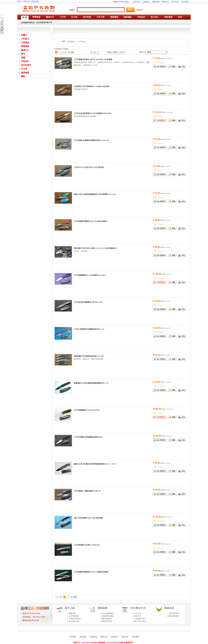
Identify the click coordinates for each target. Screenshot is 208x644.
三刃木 (81, 42)
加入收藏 (172, 66)
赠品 (23, 76)
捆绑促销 (156, 2)
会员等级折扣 (74, 616)
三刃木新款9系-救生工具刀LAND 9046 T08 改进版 (93, 59)
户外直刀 (25, 39)
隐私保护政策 (174, 616)
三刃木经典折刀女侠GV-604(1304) (87, 545)
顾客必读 (72, 613)
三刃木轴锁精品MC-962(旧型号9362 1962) (90, 275)
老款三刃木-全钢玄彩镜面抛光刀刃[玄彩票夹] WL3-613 (95, 194)
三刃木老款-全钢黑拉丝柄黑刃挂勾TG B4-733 (91, 140)
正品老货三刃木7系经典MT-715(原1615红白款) (92, 86)
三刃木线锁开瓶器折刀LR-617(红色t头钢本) (90, 221)
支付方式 (138, 613)
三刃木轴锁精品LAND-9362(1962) (87, 410)
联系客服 (185, 2)
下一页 (71, 52)
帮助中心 (166, 2)
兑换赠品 (146, 2)
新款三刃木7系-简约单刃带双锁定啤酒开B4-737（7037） (95, 464)
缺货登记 (160, 120)
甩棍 (23, 58)
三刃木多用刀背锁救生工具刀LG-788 (88, 302)
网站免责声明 (107, 621)
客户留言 (175, 2)
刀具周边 (25, 43)
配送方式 (138, 616)
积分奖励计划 (74, 621)
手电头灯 (25, 61)
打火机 (24, 69)
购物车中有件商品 (121, 2)
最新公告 (104, 637)
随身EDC (25, 50)
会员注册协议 (174, 613)
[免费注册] (35, 1)
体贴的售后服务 (108, 616)
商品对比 (182, 66)
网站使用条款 (107, 619)
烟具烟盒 (25, 73)
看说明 (71, 42)
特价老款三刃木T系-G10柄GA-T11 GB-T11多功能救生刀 (95, 248)
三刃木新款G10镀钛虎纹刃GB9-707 (87, 491)
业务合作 (125, 637)
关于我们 (73, 637)
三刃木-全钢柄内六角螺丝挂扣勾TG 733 (89, 329)
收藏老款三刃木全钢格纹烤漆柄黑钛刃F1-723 (91, 383)
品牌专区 (136, 2)
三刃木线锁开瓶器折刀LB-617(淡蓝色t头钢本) (91, 572)
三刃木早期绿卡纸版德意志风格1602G (88, 437)
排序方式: (143, 52)
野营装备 (25, 46)
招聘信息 (94, 637)
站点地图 (135, 637)
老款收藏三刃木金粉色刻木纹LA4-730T (89, 356)
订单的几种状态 (75, 619)
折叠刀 (24, 35)
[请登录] (26, 1)
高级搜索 (140, 10)
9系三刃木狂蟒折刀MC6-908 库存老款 (88, 518)
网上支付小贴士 (140, 621)
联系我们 (83, 637)
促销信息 (114, 637)
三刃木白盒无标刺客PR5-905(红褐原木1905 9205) (93, 113)
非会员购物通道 (108, 613)
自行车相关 (26, 65)
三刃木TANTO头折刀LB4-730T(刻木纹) (89, 167)
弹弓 (23, 54)
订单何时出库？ (140, 619)
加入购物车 (160, 93)
